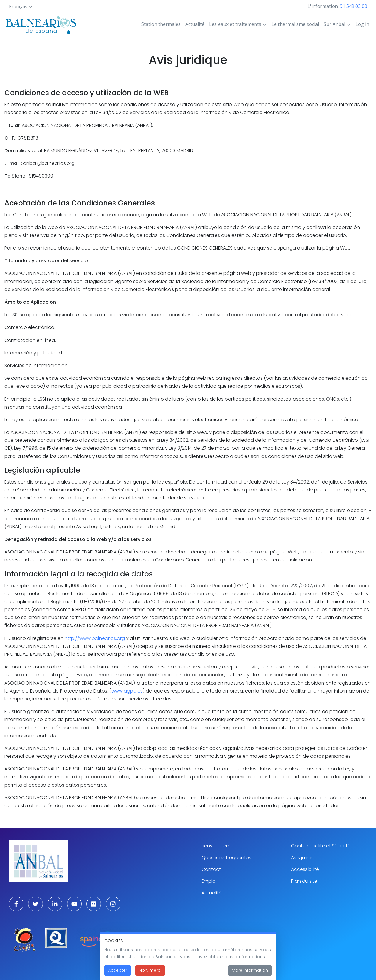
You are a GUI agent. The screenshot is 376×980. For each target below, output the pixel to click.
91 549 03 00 (354, 6)
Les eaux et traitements (235, 24)
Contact (211, 869)
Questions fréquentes (226, 858)
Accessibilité (305, 869)
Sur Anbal (334, 24)
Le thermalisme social (295, 24)
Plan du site (304, 881)
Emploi (209, 881)
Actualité (195, 24)
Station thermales (161, 24)
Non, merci (150, 974)
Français (18, 6)
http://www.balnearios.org (95, 638)
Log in (362, 24)
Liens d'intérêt (217, 846)
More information (250, 974)
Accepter (118, 974)
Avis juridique (306, 858)
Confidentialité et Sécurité (321, 846)
